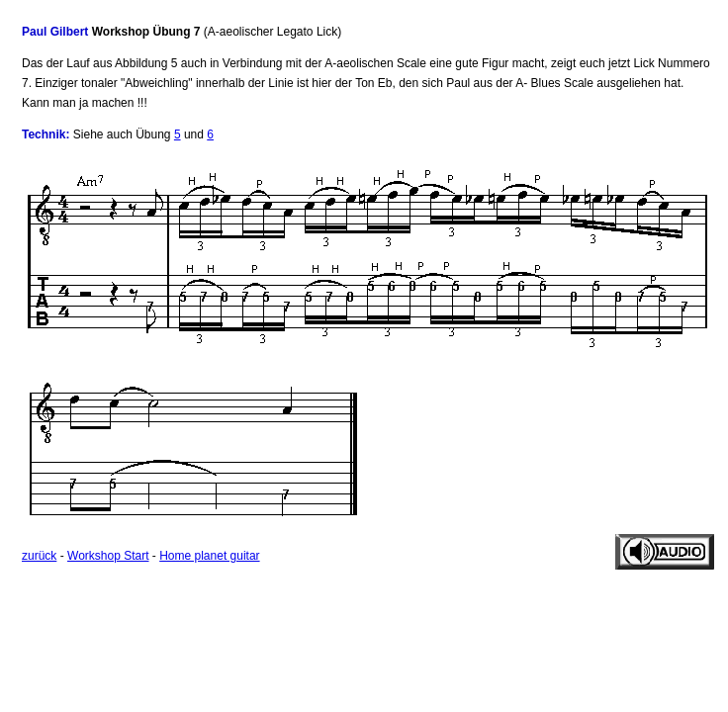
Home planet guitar (209, 556)
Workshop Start (108, 556)
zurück (39, 556)
